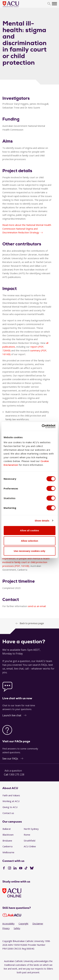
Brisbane (7, 841)
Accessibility (8, 924)
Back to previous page (32, 623)
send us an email (37, 606)
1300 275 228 (17, 775)
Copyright (23, 924)
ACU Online (30, 846)
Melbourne (8, 852)
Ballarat (7, 829)
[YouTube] (21, 868)
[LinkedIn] (15, 868)
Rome (27, 835)
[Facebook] (4, 868)
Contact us (8, 813)
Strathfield (29, 841)
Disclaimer (38, 924)
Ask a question (13, 771)
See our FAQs (10, 759)
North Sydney (31, 829)
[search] (49, 4)
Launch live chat (12, 715)
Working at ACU (11, 801)
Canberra (7, 846)
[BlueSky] (32, 868)
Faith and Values (11, 795)
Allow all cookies (29, 530)
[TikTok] (26, 868)
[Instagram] (10, 868)
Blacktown (8, 835)
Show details (42, 521)
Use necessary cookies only (29, 551)
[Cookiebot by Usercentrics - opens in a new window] (42, 426)
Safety (17, 928)
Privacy (6, 928)
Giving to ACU (10, 807)
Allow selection (29, 541)
